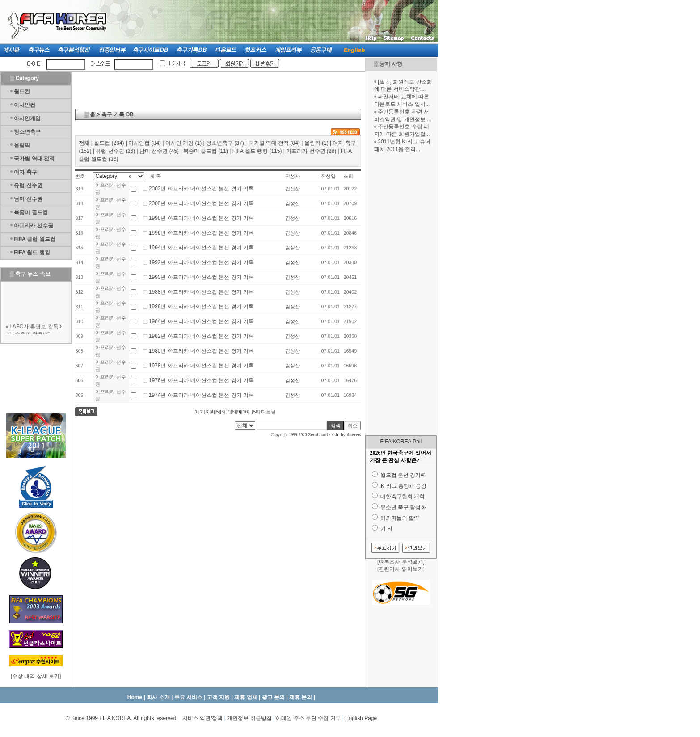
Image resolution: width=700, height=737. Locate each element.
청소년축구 (27, 132)
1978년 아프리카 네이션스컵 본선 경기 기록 (201, 366)
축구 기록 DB (118, 114)
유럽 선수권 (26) (115, 151)
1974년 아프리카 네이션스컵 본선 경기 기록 (201, 395)
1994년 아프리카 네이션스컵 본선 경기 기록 (201, 248)
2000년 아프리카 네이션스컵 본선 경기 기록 (201, 203)
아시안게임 (27, 118)
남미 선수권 (28, 199)
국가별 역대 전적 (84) (274, 143)
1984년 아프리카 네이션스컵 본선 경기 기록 (201, 321)
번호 (80, 176)
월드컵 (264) (109, 143)
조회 (348, 176)
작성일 (328, 176)
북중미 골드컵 (31, 212)
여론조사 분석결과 (401, 562)
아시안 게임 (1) (183, 143)
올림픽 (22, 145)
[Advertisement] (401, 294)
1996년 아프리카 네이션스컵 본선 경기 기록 (201, 233)
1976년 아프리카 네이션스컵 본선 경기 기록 (201, 380)
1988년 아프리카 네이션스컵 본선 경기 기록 (201, 292)
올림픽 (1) (316, 143)
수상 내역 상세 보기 (36, 676)
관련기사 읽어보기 (401, 569)
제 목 (155, 176)
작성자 (293, 176)
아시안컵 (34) (145, 143)
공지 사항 (391, 64)
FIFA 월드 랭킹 (32, 253)
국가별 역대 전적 (34, 159)
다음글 (268, 412)
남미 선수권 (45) (159, 151)
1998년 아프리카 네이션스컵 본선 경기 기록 (201, 218)
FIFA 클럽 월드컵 (34, 239)
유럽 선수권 (28, 185)
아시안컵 (25, 105)
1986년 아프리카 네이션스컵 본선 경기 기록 (201, 307)
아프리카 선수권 (33, 226)
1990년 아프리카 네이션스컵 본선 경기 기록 (201, 277)
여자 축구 (25, 172)
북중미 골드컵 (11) (206, 151)
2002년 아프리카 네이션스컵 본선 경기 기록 (201, 189)
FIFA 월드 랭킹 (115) (257, 151)
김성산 (293, 189)
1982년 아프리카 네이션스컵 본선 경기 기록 (201, 336)
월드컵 (22, 92)
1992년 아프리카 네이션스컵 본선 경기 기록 (201, 262)
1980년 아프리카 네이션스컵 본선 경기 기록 (201, 351)
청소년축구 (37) (225, 143)
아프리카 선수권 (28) (311, 151)
